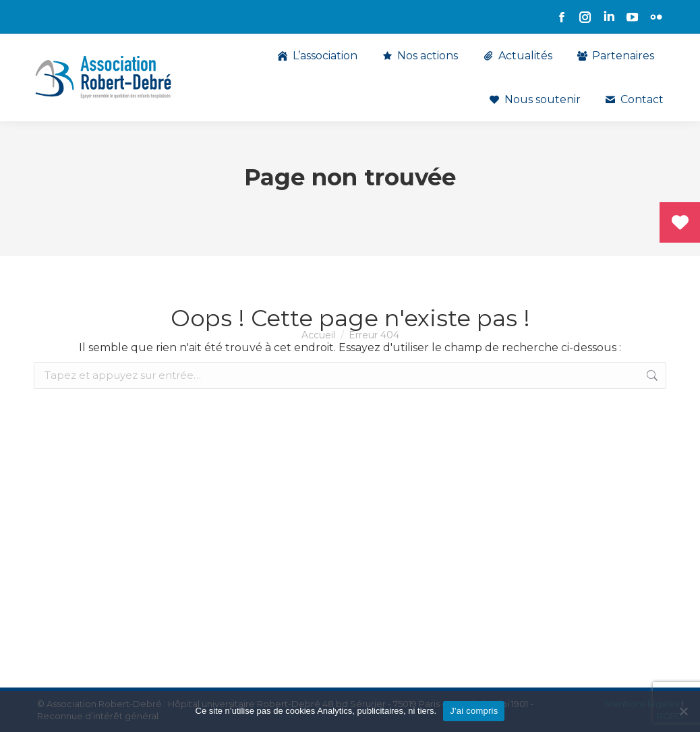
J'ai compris (474, 711)
